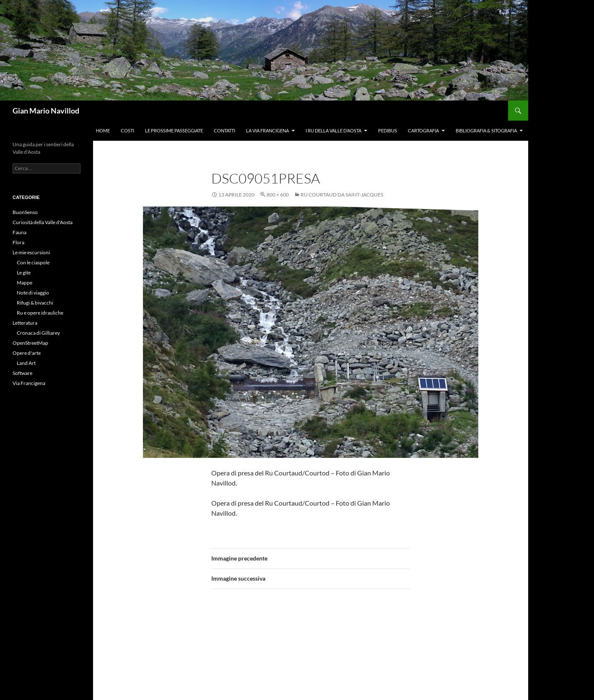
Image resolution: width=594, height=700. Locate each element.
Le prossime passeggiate (174, 130)
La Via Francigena (267, 130)
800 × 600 (278, 195)
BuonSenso (25, 212)
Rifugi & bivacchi (35, 303)
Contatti (224, 130)
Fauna (19, 232)
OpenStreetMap (30, 343)
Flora (18, 242)
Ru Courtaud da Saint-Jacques (342, 195)
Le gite (24, 273)
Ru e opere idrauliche (40, 313)
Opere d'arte (27, 353)
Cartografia (423, 130)
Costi (127, 130)
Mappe (25, 283)
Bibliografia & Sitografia (486, 130)
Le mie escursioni (31, 252)
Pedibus (388, 130)
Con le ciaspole (33, 262)
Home (103, 130)
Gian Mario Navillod (46, 111)
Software (22, 373)
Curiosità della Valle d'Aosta (43, 222)
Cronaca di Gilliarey (38, 333)
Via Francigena (29, 383)
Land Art (26, 363)
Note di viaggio (33, 293)
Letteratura (25, 323)
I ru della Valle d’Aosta (333, 130)
